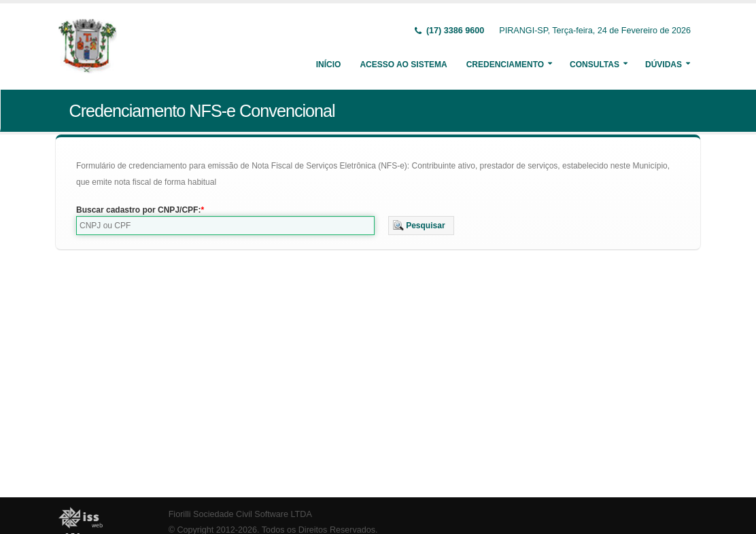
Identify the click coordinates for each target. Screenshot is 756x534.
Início (329, 65)
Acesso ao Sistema (403, 65)
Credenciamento (505, 65)
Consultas (595, 65)
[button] (421, 226)
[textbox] (225, 226)
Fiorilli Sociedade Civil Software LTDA (240, 514)
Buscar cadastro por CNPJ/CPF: (138, 210)
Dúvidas (664, 65)
